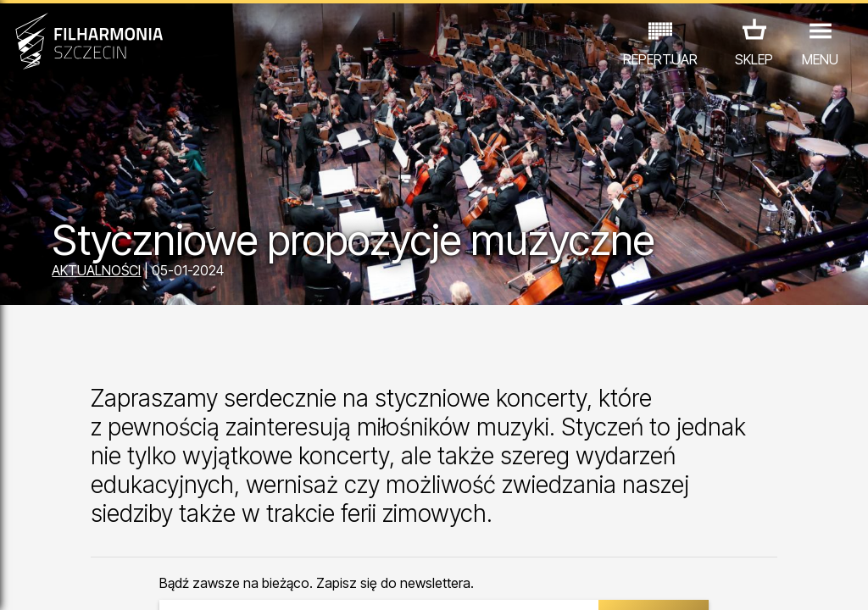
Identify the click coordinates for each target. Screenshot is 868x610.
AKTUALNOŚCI (96, 270)
